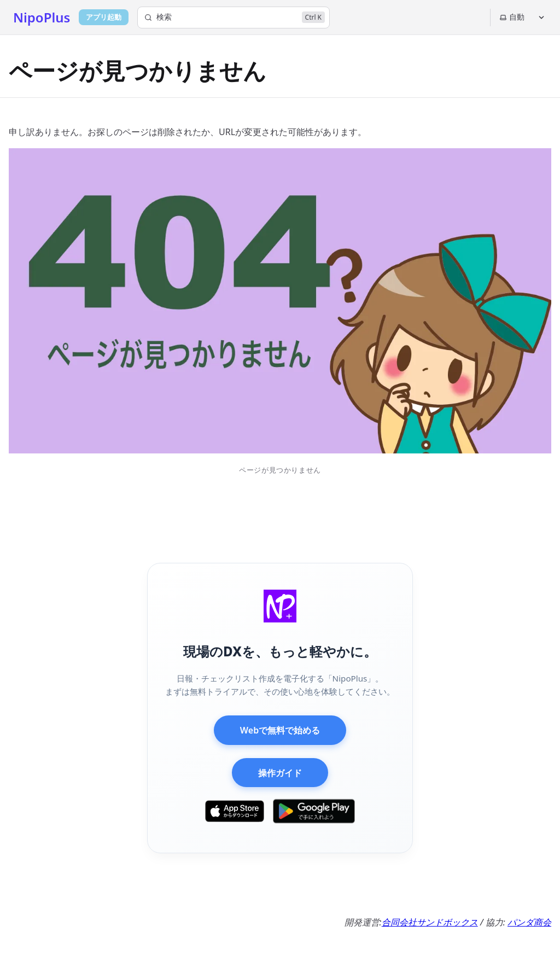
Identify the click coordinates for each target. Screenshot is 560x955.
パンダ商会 (529, 922)
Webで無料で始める (280, 730)
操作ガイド (280, 773)
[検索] (234, 18)
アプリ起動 (104, 17)
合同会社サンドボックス (430, 922)
